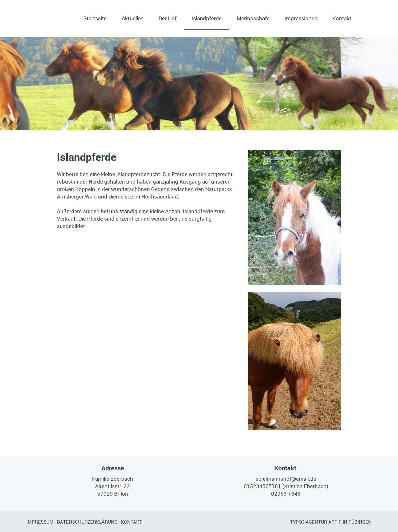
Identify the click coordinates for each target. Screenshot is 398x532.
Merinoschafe (253, 18)
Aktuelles (133, 18)
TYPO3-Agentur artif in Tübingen (331, 522)
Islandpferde (207, 18)
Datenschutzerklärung (87, 522)
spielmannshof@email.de (286, 479)
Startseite (95, 18)
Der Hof (168, 18)
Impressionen (301, 18)
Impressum (40, 522)
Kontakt (342, 18)
